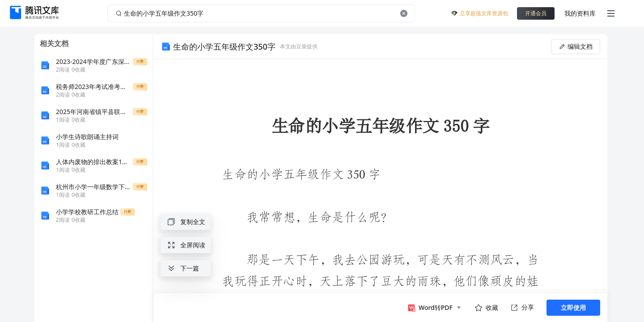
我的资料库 (580, 13)
